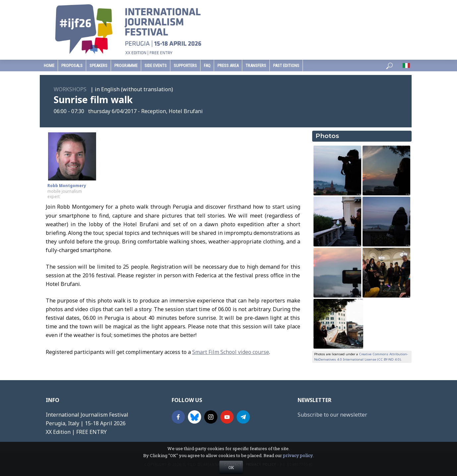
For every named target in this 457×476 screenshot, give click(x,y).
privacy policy (298, 467)
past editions (286, 66)
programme (126, 66)
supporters (185, 66)
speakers (98, 66)
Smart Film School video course (231, 352)
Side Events (156, 66)
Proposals (72, 66)
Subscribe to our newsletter (332, 415)
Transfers (256, 66)
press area (228, 66)
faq (207, 66)
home (49, 66)
